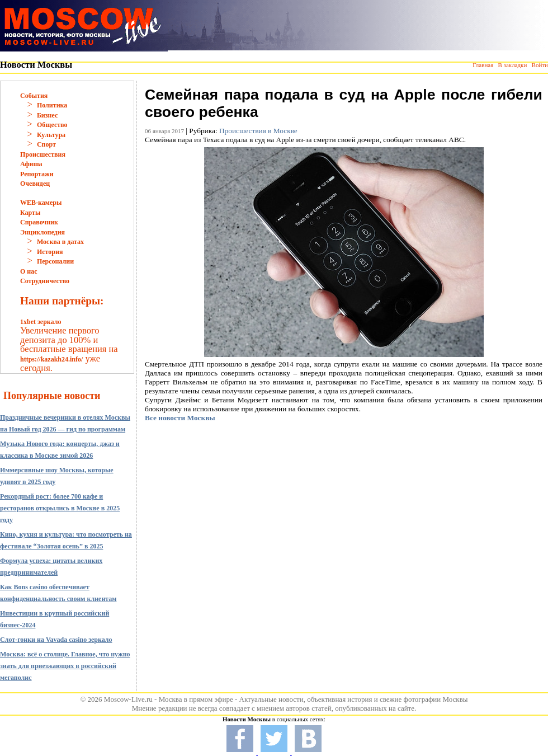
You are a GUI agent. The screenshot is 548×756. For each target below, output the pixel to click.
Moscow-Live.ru (128, 699)
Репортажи (37, 174)
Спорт (46, 144)
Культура (51, 135)
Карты (30, 213)
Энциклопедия (42, 232)
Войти (540, 65)
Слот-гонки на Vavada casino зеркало (56, 640)
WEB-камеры (41, 203)
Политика (52, 105)
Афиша (31, 164)
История (50, 252)
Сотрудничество (45, 281)
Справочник (39, 222)
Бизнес (47, 115)
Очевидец (35, 184)
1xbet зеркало (41, 322)
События (34, 96)
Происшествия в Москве (258, 131)
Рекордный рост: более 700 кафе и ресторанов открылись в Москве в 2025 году (60, 508)
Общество (52, 125)
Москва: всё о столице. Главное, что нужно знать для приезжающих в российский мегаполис (65, 666)
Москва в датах (60, 242)
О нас (29, 271)
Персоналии (55, 261)
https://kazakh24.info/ (51, 359)
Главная (483, 65)
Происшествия (43, 154)
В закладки (512, 65)
